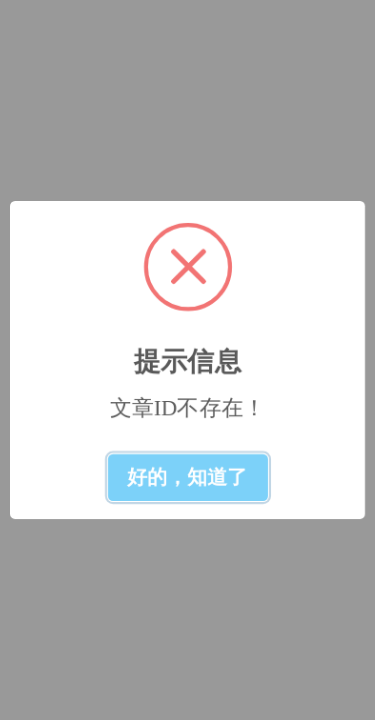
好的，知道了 (188, 477)
